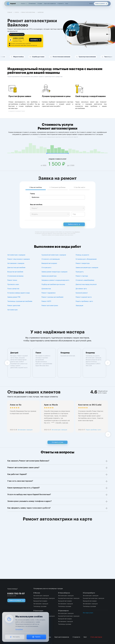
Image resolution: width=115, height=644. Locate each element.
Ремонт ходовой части (84, 297)
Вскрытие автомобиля (15, 272)
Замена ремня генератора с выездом (54, 272)
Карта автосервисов (50, 4)
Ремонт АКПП (46, 301)
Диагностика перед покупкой (86, 284)
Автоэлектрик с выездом (16, 255)
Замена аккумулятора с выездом (87, 268)
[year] (78, 214)
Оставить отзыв (57, 442)
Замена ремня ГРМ (14, 297)
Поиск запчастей (13, 289)
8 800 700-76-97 (16, 594)
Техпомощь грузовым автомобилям (20, 301)
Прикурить (80, 272)
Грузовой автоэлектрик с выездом (54, 255)
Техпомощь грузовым (40, 606)
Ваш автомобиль (36, 205)
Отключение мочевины (15, 276)
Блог (67, 4)
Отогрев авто (46, 268)
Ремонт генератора (83, 263)
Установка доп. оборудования (86, 259)
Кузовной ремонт (82, 293)
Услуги (23, 4)
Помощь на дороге (82, 255)
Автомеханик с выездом (16, 263)
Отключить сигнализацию (51, 259)
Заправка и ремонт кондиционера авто (55, 280)
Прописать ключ (13, 284)
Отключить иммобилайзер (85, 280)
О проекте (61, 4)
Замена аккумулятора (49, 276)
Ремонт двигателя (14, 306)
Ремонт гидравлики (48, 293)
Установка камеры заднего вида (19, 293)
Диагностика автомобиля (16, 268)
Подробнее (19, 629)
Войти (91, 4)
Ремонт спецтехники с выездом (19, 259)
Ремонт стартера (82, 276)
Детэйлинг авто (81, 289)
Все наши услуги (88, 613)
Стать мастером (96, 637)
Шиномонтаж (46, 289)
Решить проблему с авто (84, 301)
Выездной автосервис (49, 263)
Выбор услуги (74, 224)
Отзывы (40, 4)
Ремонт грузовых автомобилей (52, 297)
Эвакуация (79, 306)
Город (32, 194)
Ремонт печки (12, 280)
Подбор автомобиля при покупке (53, 284)
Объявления (32, 4)
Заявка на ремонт (101, 4)
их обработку (77, 232)
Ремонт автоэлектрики (50, 306)
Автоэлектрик (12, 310)
